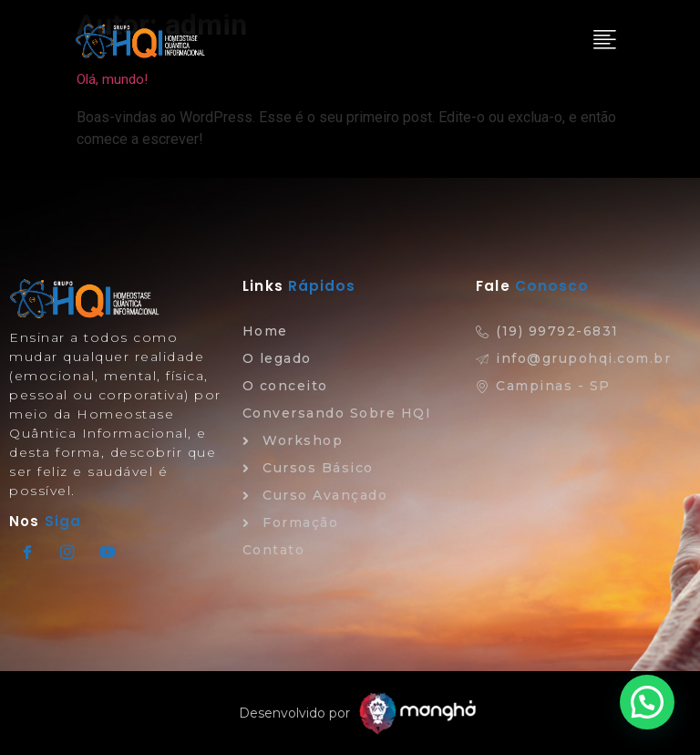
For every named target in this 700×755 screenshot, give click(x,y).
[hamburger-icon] (603, 41)
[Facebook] (27, 553)
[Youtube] (108, 553)
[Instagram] (67, 553)
